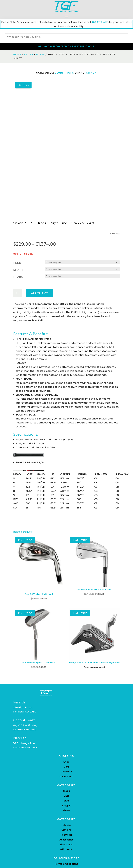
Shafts (66, 810)
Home (17, 54)
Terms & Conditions (66, 864)
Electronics (66, 845)
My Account (66, 776)
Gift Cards (66, 849)
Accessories (66, 840)
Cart (66, 767)
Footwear (66, 835)
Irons (40, 54)
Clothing (66, 830)
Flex (17, 263)
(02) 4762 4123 (100, 22)
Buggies (66, 806)
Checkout (66, 772)
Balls (66, 801)
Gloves (66, 825)
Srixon (92, 73)
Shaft (18, 270)
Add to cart (40, 293)
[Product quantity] (18, 293)
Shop (66, 762)
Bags (66, 796)
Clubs (29, 54)
